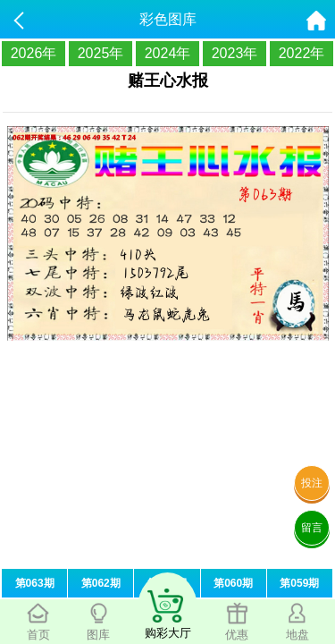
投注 (312, 483)
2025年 (101, 53)
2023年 (235, 53)
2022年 (302, 53)
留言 (312, 528)
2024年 (168, 53)
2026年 (34, 53)
